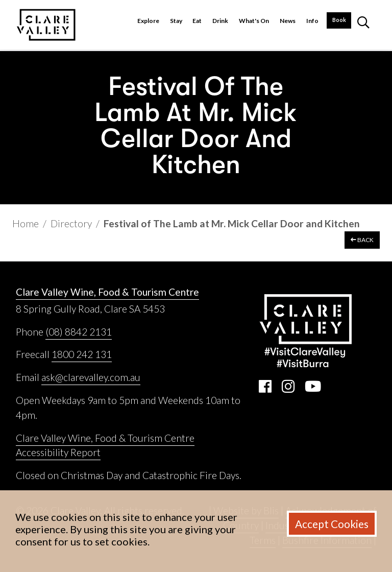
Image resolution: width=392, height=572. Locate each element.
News (288, 21)
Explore (148, 21)
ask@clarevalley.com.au (91, 377)
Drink (220, 21)
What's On (254, 21)
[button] (363, 25)
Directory (71, 223)
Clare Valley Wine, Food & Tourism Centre (107, 292)
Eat (197, 21)
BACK (362, 240)
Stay (176, 21)
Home (26, 223)
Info (312, 21)
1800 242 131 (82, 354)
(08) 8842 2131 (79, 332)
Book (339, 20)
